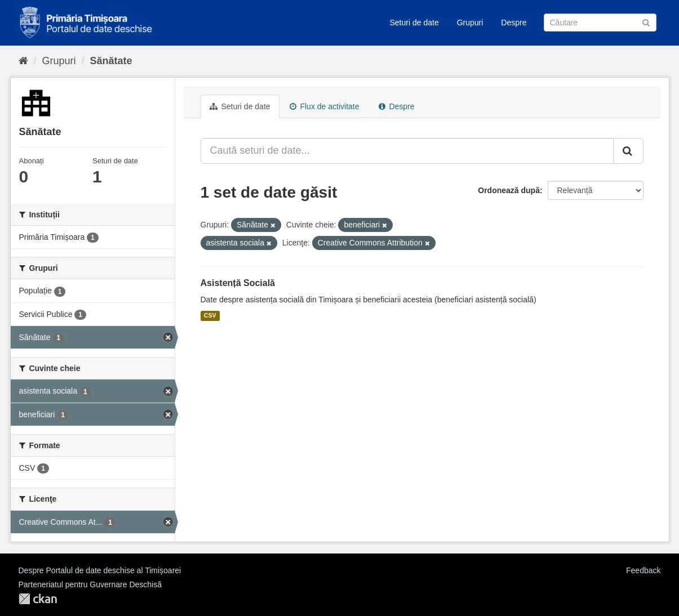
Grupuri (470, 23)
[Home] (23, 61)
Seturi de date (414, 23)
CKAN (38, 599)
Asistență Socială (238, 283)
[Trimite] (646, 22)
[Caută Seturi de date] (600, 23)
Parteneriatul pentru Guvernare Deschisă (90, 584)
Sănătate (111, 61)
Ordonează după (509, 190)
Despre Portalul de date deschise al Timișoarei (100, 570)
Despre (514, 23)
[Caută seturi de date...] (407, 151)
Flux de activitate (325, 106)
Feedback (643, 570)
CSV (210, 316)
